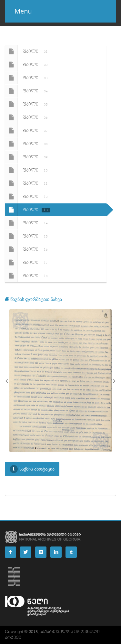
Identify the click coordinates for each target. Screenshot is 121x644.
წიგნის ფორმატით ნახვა (33, 299)
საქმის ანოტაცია (32, 469)
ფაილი (27, 51)
